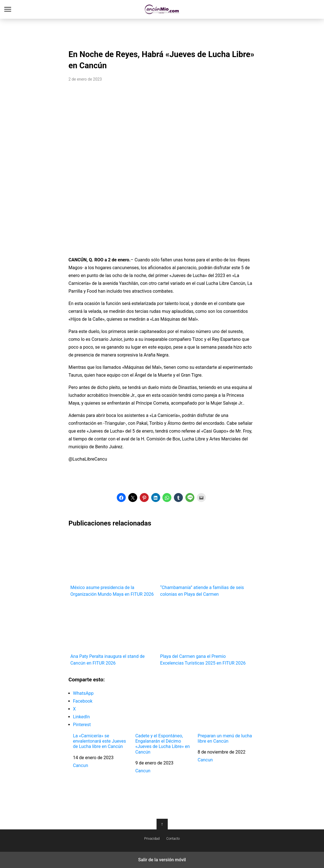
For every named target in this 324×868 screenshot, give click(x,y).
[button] (121, 498)
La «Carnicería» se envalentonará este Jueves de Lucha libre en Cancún (100, 741)
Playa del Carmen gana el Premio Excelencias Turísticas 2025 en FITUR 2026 (203, 634)
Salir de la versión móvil (162, 860)
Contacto (173, 839)
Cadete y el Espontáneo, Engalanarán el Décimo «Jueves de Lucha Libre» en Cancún (162, 744)
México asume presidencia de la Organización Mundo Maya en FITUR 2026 (113, 565)
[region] (162, 32)
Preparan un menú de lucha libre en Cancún (225, 738)
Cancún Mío (162, 9)
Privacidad (152, 839)
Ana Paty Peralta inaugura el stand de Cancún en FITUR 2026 (113, 634)
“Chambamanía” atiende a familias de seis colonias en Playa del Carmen (203, 565)
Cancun (81, 765)
